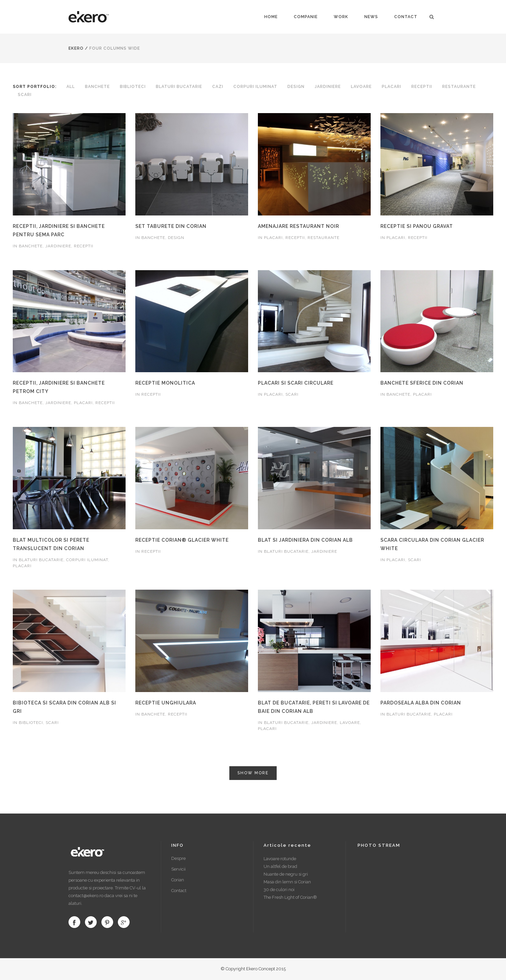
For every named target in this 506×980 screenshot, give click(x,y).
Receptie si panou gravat (417, 226)
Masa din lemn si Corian (287, 882)
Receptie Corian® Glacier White (182, 540)
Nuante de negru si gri (286, 874)
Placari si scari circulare (296, 383)
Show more (253, 773)
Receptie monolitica (165, 383)
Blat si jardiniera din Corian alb (305, 540)
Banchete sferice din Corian (422, 383)
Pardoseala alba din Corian (421, 703)
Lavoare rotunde (280, 859)
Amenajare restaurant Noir (298, 226)
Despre (178, 858)
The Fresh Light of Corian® (290, 897)
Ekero (76, 48)
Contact (179, 891)
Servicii (178, 869)
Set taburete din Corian (171, 226)
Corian (178, 880)
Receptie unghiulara (166, 703)
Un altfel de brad (280, 866)
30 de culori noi (279, 890)
